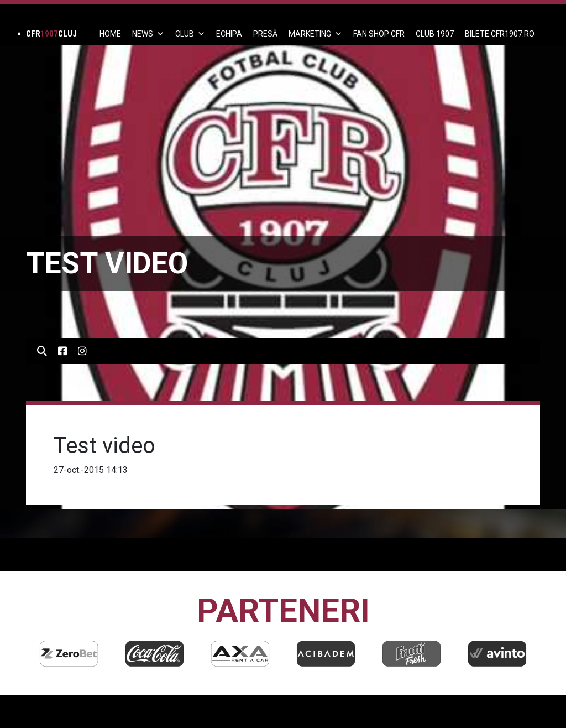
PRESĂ (265, 34)
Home (110, 34)
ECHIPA (229, 34)
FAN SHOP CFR (379, 34)
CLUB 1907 (435, 34)
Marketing (315, 34)
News (148, 34)
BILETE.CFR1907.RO (500, 34)
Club (190, 34)
